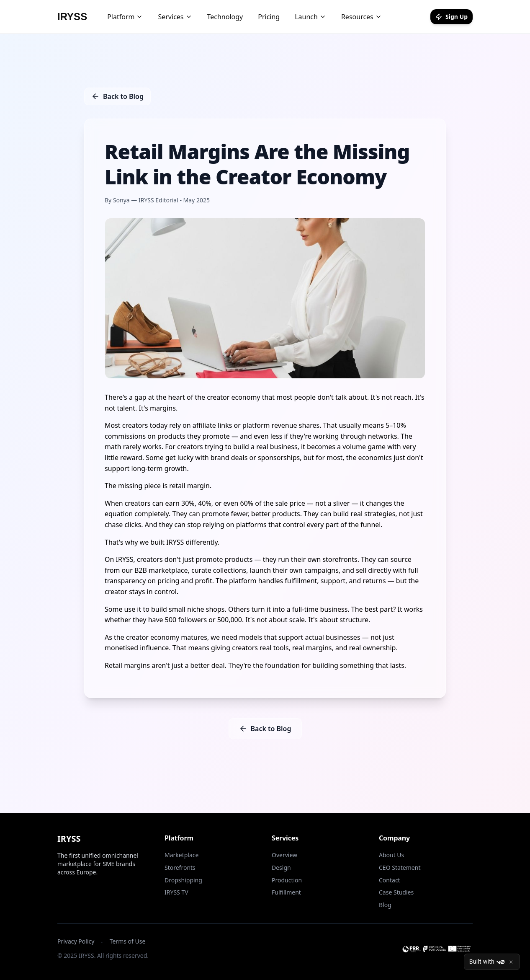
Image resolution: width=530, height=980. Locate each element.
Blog (385, 905)
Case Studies (396, 892)
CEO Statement (400, 868)
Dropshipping (183, 880)
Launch (310, 17)
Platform (125, 17)
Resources (361, 17)
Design (281, 868)
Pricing (269, 17)
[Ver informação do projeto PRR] (436, 949)
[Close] (511, 962)
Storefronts (180, 868)
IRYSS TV (176, 892)
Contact (390, 880)
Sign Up (452, 17)
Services (175, 17)
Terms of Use (128, 941)
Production (287, 880)
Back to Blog (117, 96)
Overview (284, 855)
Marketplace (181, 855)
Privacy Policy (76, 941)
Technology (225, 17)
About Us (391, 855)
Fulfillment (286, 892)
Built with (487, 962)
